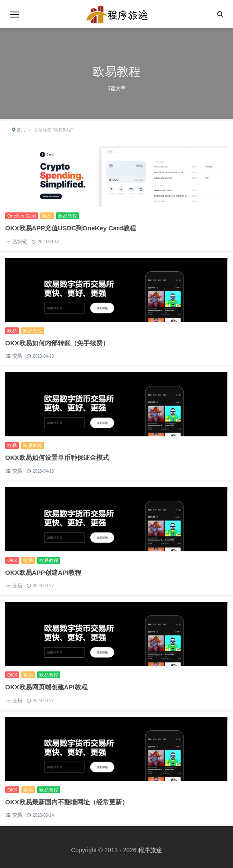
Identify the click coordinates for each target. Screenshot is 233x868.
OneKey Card (22, 216)
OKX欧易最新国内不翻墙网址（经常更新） (67, 802)
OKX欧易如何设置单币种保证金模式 (57, 458)
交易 (18, 356)
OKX (12, 560)
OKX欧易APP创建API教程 (43, 572)
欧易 (47, 216)
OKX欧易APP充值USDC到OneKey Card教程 (71, 228)
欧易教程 (68, 216)
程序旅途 (150, 850)
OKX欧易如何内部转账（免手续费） (57, 343)
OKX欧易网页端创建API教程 (46, 687)
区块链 (20, 241)
